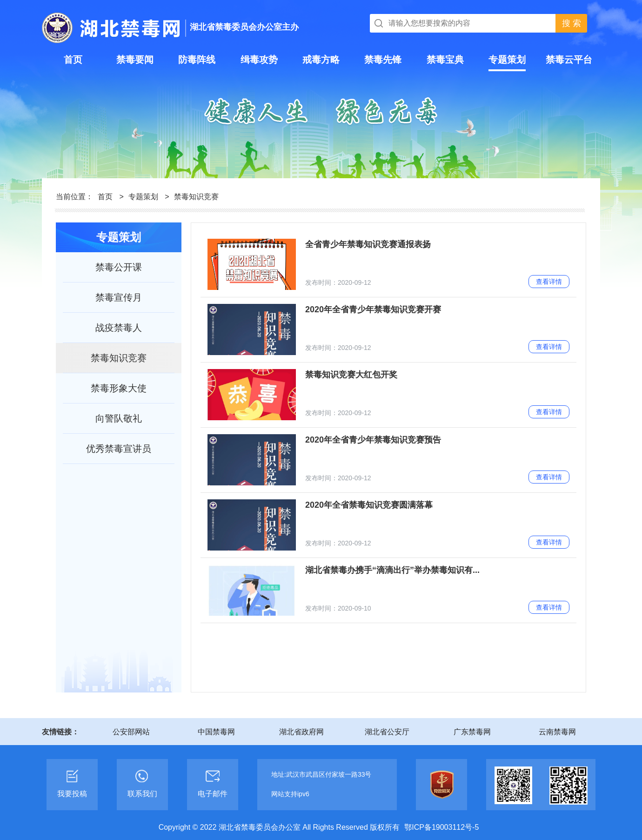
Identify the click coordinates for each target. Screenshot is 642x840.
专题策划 (143, 197)
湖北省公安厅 (387, 732)
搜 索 (572, 23)
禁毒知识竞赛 (196, 197)
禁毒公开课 (119, 267)
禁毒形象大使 (119, 388)
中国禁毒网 (216, 732)
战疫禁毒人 (119, 328)
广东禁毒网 (472, 732)
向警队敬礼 (119, 418)
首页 (105, 197)
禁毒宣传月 (119, 297)
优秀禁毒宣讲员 (119, 449)
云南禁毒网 (557, 732)
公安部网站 (131, 732)
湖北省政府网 (301, 732)
